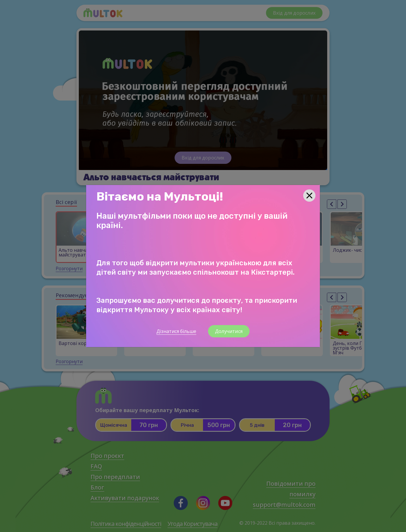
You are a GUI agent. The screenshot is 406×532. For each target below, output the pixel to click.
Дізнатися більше (176, 331)
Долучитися (229, 331)
